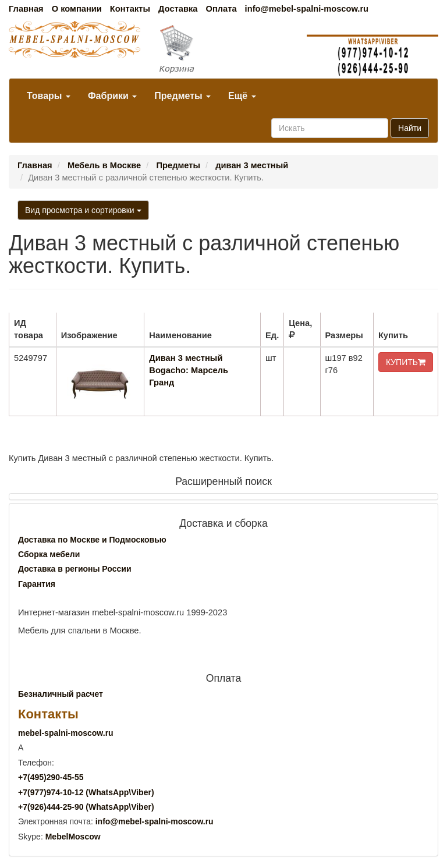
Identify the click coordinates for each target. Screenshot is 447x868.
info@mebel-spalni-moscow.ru (307, 9)
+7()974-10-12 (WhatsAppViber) (86, 792)
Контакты (130, 9)
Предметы (182, 96)
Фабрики (112, 96)
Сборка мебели (49, 554)
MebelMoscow (73, 837)
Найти (410, 128)
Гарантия (37, 584)
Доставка (178, 9)
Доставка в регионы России (75, 569)
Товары (49, 96)
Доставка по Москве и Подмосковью (92, 540)
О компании (77, 9)
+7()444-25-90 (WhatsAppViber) (86, 807)
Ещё (242, 96)
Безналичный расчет (61, 694)
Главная (26, 9)
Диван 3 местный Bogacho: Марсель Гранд (189, 370)
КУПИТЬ (406, 362)
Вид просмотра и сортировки (83, 210)
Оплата (221, 9)
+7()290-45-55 (51, 777)
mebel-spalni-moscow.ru (66, 733)
